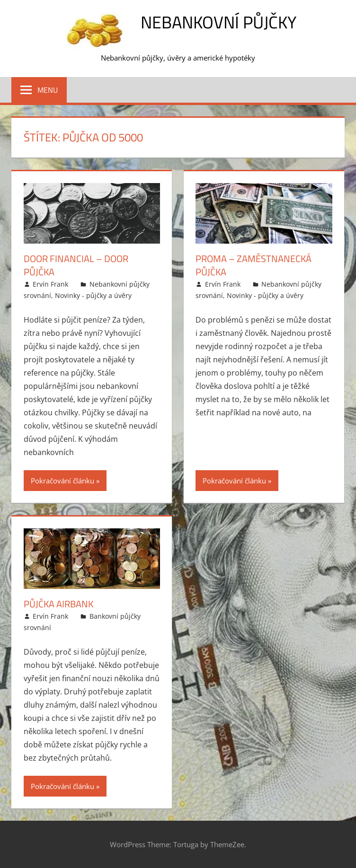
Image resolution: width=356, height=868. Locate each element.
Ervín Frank (50, 284)
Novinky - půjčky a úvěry (93, 295)
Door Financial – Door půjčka (76, 265)
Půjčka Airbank (58, 604)
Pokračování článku (62, 481)
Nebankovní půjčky (218, 22)
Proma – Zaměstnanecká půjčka (254, 265)
